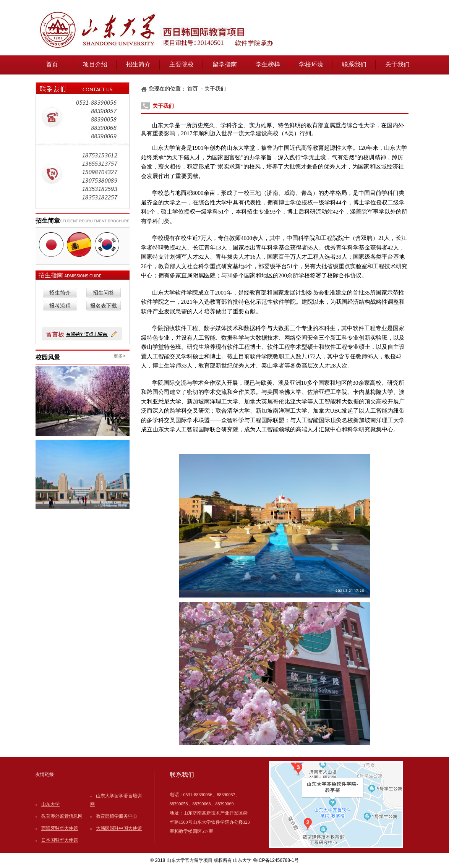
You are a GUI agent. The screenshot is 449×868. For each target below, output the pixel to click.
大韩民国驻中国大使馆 (119, 828)
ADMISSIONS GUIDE (83, 276)
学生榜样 (268, 64)
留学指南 (225, 64)
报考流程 (60, 306)
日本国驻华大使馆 (60, 840)
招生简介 (138, 64)
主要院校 (182, 64)
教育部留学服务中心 (117, 816)
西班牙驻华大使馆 (60, 828)
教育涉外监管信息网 (62, 816)
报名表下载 (104, 306)
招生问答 (104, 293)
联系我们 (354, 64)
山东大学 (50, 804)
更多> (119, 356)
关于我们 (397, 64)
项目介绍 (95, 64)
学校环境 (311, 64)
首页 (52, 64)
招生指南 (52, 275)
